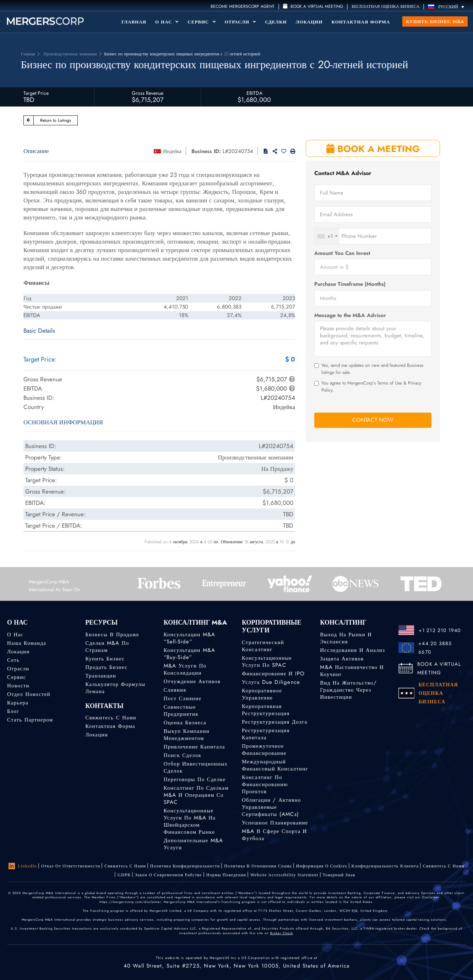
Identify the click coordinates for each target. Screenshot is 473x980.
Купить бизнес (105, 659)
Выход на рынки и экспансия (346, 638)
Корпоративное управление (262, 694)
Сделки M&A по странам (107, 647)
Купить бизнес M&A (435, 21)
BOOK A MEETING (373, 149)
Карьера (18, 703)
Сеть (13, 660)
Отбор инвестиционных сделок (196, 767)
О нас (15, 635)
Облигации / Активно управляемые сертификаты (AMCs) (271, 807)
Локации (309, 22)
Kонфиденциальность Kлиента (385, 866)
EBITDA (254, 93)
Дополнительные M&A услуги (194, 847)
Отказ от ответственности (71, 866)
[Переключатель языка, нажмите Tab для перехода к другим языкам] (448, 7)
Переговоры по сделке (195, 779)
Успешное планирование (275, 823)
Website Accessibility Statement (284, 875)
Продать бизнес (106, 667)
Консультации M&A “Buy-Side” (190, 654)
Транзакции (101, 676)
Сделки (276, 22)
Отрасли (241, 22)
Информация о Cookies (322, 866)
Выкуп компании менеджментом (187, 735)
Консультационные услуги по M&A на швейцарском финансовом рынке (190, 824)
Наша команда (27, 643)
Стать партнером (30, 720)
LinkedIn (23, 866)
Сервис (202, 22)
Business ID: (206, 151)
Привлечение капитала (194, 747)
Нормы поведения (226, 875)
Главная (134, 22)
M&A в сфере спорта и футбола (274, 835)
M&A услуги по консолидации (185, 669)
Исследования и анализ (352, 650)
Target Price (36, 93)
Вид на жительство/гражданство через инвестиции (348, 690)
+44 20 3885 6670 (435, 648)
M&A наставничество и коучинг (352, 671)
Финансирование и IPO (273, 674)
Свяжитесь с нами (111, 718)
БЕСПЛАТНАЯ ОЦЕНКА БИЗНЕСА (385, 6)
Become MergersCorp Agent (243, 6)
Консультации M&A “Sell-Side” (190, 638)
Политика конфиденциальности (185, 866)
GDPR (124, 875)
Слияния (175, 690)
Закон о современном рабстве (168, 875)
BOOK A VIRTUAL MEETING (439, 668)
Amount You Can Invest (342, 253)
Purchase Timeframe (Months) (350, 284)
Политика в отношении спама (258, 866)
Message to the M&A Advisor (350, 315)
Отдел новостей (29, 694)
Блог (13, 711)
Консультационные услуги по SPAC (267, 661)
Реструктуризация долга (275, 722)
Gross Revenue (148, 93)
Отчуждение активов (192, 681)
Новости (18, 686)
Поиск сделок (183, 755)
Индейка (172, 151)
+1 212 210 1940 (440, 630)
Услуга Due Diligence (271, 682)
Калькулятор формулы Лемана (115, 688)
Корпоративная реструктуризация (266, 710)
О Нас (167, 22)
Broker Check (282, 933)
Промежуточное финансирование (264, 750)
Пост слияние (183, 698)
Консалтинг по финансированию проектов (265, 784)
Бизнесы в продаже (112, 635)
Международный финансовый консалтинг (275, 765)
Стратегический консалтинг (263, 646)
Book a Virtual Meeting (313, 6)
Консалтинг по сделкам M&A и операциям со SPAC (196, 796)
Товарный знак (339, 875)
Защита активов (342, 659)
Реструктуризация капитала (266, 734)
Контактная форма (361, 22)
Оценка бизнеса (185, 723)
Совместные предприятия (181, 710)
